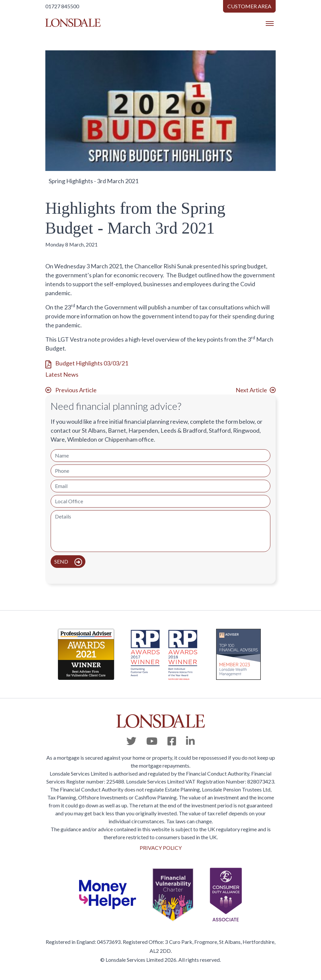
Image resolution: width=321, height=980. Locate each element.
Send (62, 561)
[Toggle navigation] (270, 24)
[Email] (160, 486)
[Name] (160, 456)
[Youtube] (152, 741)
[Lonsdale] (160, 721)
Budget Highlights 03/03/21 (92, 363)
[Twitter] (131, 741)
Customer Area (249, 6)
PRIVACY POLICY (161, 848)
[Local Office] (160, 501)
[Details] (160, 531)
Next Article (251, 390)
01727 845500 (62, 6)
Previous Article (76, 390)
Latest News (62, 374)
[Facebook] (172, 741)
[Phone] (160, 471)
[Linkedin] (190, 741)
